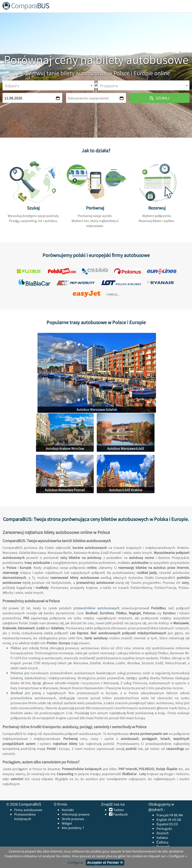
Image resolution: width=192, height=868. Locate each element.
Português (164, 829)
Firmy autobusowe (28, 810)
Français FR (165, 815)
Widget (67, 823)
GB (179, 820)
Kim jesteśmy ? (73, 828)
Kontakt (68, 810)
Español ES (165, 824)
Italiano (162, 838)
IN (170, 820)
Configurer (76, 863)
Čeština (162, 842)
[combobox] (48, 85)
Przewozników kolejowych (25, 817)
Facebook (120, 814)
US (174, 820)
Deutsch (163, 833)
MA (181, 815)
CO (176, 824)
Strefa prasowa (73, 819)
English (162, 820)
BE (176, 815)
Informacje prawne (76, 814)
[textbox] (48, 86)
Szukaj (159, 98)
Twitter (118, 810)
